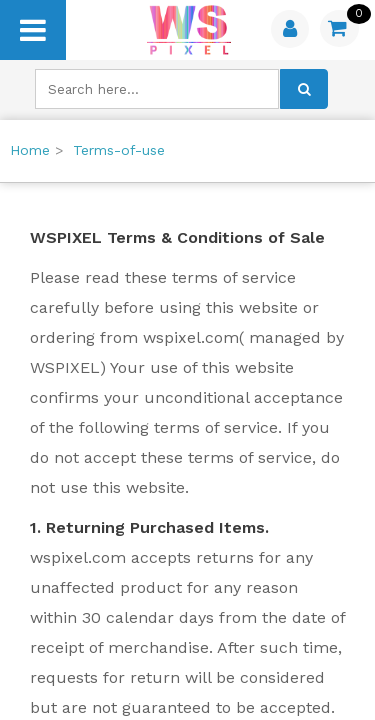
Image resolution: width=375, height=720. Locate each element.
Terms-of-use (119, 150)
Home (30, 150)
